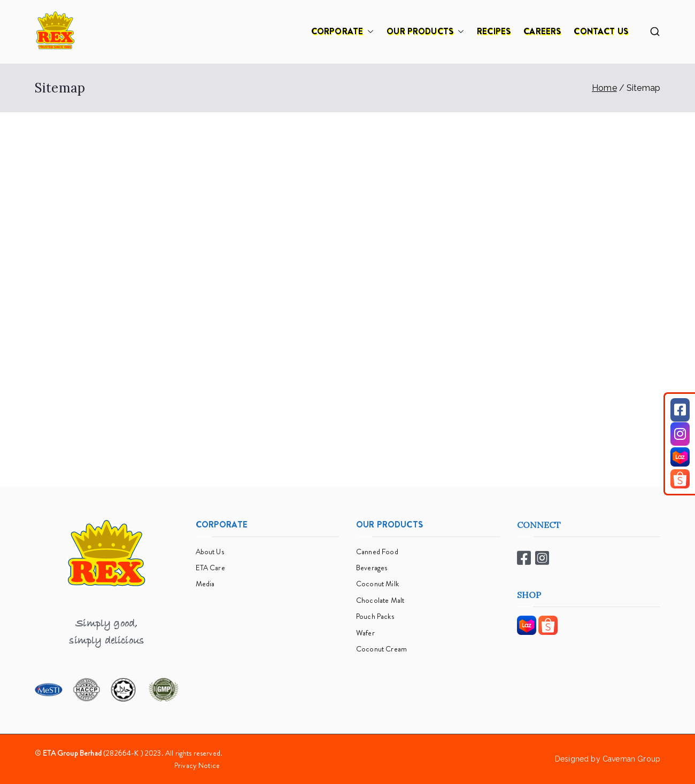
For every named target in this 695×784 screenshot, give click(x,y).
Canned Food (377, 552)
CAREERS (542, 31)
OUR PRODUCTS (425, 32)
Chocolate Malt (380, 600)
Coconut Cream (381, 649)
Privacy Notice (197, 765)
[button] (368, 32)
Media (205, 584)
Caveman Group (631, 759)
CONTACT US (601, 31)
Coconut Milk (377, 584)
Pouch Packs (375, 616)
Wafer (365, 633)
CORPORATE (342, 32)
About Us (210, 552)
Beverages (372, 568)
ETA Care (210, 568)
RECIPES (494, 31)
